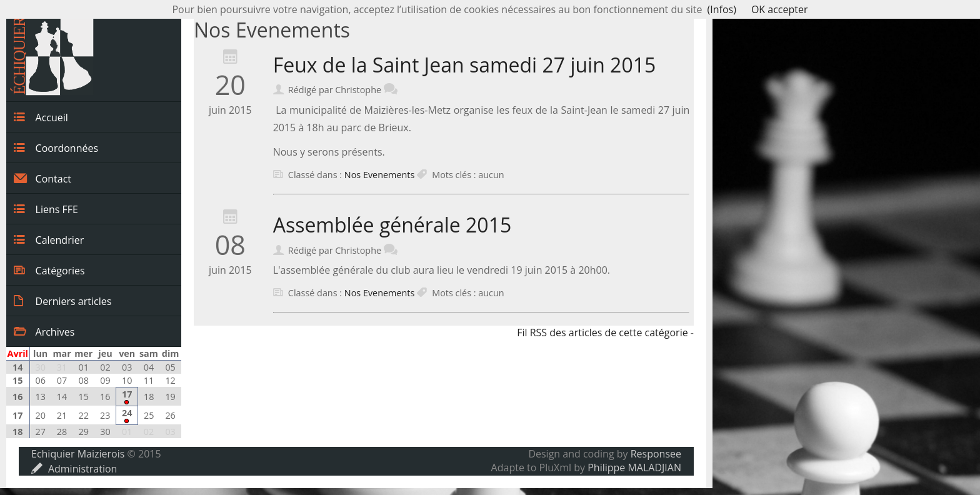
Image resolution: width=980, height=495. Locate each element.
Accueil (41, 117)
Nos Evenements (379, 175)
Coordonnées (56, 147)
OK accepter (780, 9)
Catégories (49, 270)
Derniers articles (62, 301)
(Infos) (722, 9)
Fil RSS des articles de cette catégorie (602, 332)
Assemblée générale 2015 (392, 225)
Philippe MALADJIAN (634, 467)
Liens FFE (46, 209)
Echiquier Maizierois (78, 454)
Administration (74, 469)
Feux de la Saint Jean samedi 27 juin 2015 (465, 65)
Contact (42, 178)
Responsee (656, 454)
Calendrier (49, 239)
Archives (44, 331)
